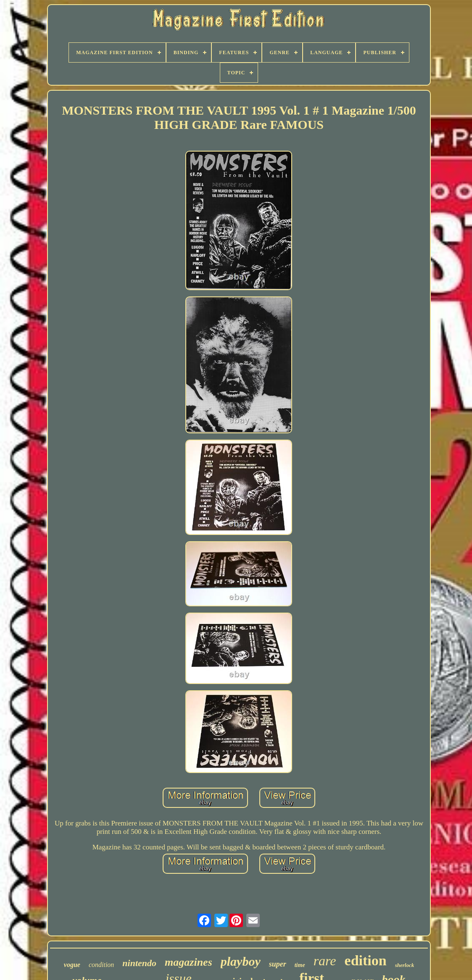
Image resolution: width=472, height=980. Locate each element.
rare (325, 961)
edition (366, 960)
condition (101, 965)
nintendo (139, 963)
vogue (72, 965)
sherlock (405, 965)
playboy (241, 961)
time (300, 965)
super (278, 964)
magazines (189, 962)
